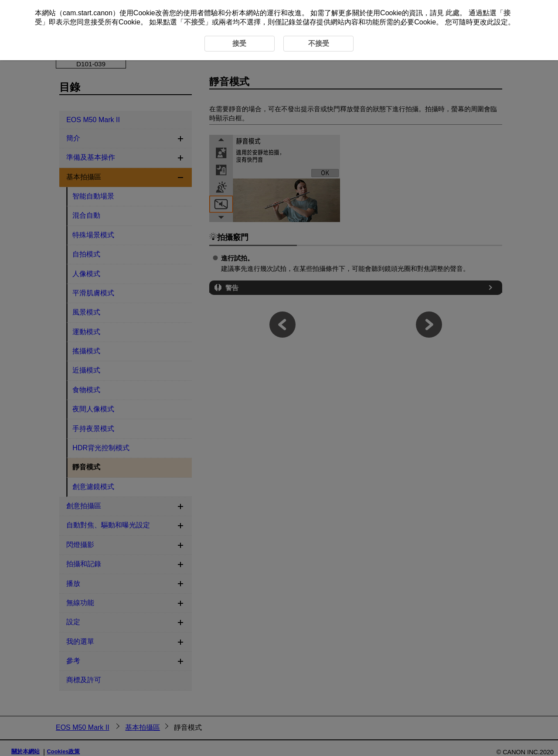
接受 (239, 43)
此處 (453, 13)
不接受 (194, 22)
